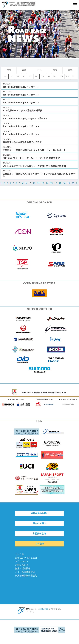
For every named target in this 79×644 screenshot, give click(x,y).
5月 (30, 76)
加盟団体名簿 (39, 534)
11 (34, 183)
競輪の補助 (44, 609)
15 (51, 183)
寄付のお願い (39, 523)
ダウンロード (22, 561)
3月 (18, 76)
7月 (43, 76)
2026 (9, 70)
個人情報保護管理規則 (26, 576)
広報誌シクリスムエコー (27, 558)
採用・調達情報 (23, 568)
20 (73, 183)
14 (47, 183)
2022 (70, 70)
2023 (55, 70)
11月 (68, 76)
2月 (12, 76)
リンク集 (20, 554)
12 (38, 183)
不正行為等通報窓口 (25, 572)
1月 (5, 76)
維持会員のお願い (39, 513)
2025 (24, 70)
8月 (49, 76)
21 (77, 183)
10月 (61, 76)
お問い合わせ (22, 565)
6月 (36, 76)
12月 (74, 76)
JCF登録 (39, 544)
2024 (39, 70)
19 (69, 183)
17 (60, 183)
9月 (55, 76)
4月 (24, 76)
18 (64, 183)
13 (43, 183)
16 (56, 183)
